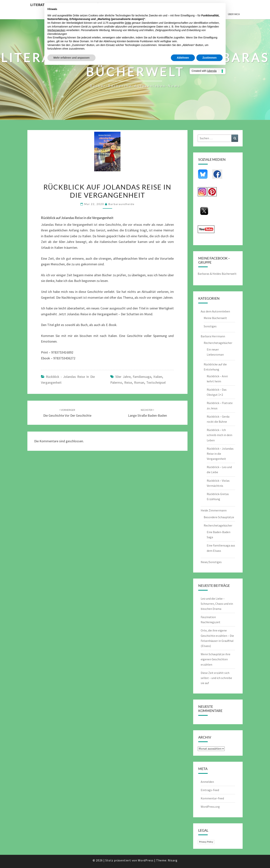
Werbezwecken (56, 30)
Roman (139, 382)
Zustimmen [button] (209, 58)
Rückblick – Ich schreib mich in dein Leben (219, 435)
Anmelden (207, 782)
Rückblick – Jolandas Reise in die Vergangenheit (220, 454)
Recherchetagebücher (218, 343)
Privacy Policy (206, 842)
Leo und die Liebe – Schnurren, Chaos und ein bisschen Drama (217, 604)
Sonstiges (210, 326)
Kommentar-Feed (212, 798)
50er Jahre (123, 377)
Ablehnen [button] (183, 58)
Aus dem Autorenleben (215, 311)
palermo (116, 382)
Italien (158, 377)
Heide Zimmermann (214, 510)
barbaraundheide (121, 204)
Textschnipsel (156, 382)
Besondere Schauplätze (219, 517)
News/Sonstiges (211, 562)
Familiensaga (142, 377)
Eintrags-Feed (210, 790)
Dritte (128, 23)
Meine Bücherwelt (215, 318)
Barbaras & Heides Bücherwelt (217, 274)
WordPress (146, 860)
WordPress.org (210, 807)
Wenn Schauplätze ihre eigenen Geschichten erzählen (216, 659)
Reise (128, 382)
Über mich (234, 14)
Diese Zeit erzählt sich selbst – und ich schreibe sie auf (216, 678)
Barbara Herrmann (213, 336)
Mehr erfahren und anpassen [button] (71, 58)
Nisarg (173, 860)
